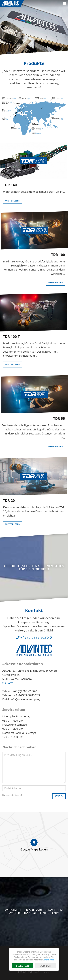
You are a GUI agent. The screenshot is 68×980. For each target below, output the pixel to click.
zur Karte (8, 683)
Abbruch (46, 966)
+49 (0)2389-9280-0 (34, 637)
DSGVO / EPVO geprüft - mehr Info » (34, 972)
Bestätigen (22, 966)
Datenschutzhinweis (12, 795)
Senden (59, 796)
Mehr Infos (49, 960)
